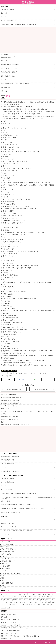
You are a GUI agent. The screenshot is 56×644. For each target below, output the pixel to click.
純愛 (48, 605)
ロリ (14, 594)
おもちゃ (26, 602)
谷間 (26, 605)
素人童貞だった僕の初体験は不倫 (10, 72)
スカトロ (25, 594)
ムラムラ (3, 607)
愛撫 (21, 602)
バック (34, 373)
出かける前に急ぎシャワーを (10, 417)
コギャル (3, 597)
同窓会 (31, 597)
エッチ (27, 373)
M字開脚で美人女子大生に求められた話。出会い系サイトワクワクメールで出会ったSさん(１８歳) (28, 413)
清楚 (15, 597)
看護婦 (34, 594)
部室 (23, 597)
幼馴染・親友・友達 (8, 552)
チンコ (5, 376)
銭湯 (35, 597)
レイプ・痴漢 (6, 568)
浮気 (30, 600)
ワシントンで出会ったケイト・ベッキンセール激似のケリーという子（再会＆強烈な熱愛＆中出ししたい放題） (27, 498)
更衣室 (44, 597)
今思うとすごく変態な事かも (10, 419)
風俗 (10, 605)
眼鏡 (49, 602)
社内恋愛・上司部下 (8, 561)
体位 (35, 605)
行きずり (48, 600)
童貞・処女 (5, 564)
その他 (4, 588)
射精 (11, 602)
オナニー (4, 571)
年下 (38, 600)
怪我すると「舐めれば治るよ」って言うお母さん (15, 628)
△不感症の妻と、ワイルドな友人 (10, 471)
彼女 (21, 373)
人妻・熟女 (5, 556)
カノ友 (26, 600)
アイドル (39, 594)
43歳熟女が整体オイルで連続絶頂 (10, 456)
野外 (26, 597)
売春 (14, 605)
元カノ (21, 600)
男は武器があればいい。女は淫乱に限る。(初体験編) (15, 84)
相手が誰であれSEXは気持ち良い (10, 65)
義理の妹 (15, 600)
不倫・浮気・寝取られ (9, 549)
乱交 (3, 578)
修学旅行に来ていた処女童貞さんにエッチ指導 (15, 425)
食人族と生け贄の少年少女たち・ (10, 21)
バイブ (32, 602)
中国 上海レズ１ (6, 91)
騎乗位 (40, 605)
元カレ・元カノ (7, 554)
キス (40, 373)
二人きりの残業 (5, 534)
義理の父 (9, 600)
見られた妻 (4, 61)
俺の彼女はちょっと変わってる (9, 68)
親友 (53, 600)
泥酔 (3, 576)
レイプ (3, 594)
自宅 (39, 597)
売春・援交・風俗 (7, 583)
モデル (45, 594)
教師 (49, 594)
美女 (19, 597)
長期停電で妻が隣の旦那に (8, 9)
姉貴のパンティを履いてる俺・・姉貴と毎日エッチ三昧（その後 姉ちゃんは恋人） (23, 509)
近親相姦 (15, 371)
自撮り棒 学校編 (6, 501)
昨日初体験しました (6, 87)
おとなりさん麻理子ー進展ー (42, 389)
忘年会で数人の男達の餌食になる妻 (10, 512)
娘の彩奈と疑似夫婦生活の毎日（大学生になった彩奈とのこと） (18, 505)
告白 (11, 376)
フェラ (3, 602)
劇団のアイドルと (6, 409)
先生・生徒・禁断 (7, 544)
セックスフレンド (7, 559)
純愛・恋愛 (6, 371)
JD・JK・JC (6, 542)
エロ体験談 (44, 642)
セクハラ (16, 602)
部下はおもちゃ (5, 80)
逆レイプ (9, 594)
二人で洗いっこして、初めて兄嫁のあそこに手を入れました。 (17, 531)
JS (53, 594)
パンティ (38, 602)
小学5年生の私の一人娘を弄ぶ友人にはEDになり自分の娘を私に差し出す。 (21, 24)
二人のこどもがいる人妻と (8, 523)
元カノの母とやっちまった (9, 406)
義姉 (2, 422)
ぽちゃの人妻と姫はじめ (8, 464)
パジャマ (46, 373)
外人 (3, 585)
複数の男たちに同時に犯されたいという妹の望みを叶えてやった (20, 636)
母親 (11, 373)
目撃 (9, 607)
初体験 (31, 605)
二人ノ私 (3, 17)
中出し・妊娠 (6, 566)
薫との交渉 (4, 13)
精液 (53, 602)
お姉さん (10, 597)
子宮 (23, 605)
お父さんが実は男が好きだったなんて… (13, 631)
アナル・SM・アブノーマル (11, 573)
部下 (34, 600)
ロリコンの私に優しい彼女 (14, 389)
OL (29, 594)
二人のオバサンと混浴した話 (9, 527)
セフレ (43, 600)
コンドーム (4, 605)
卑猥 (44, 605)
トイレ (5, 373)
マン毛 (18, 605)
